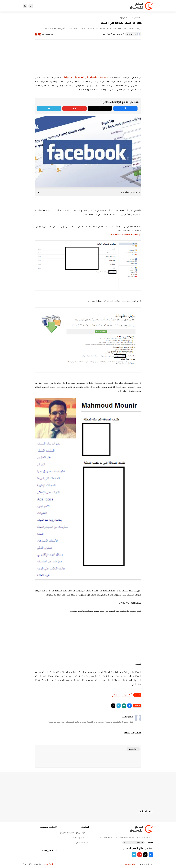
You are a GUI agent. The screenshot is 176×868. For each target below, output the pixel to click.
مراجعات (49, 6)
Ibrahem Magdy (48, 864)
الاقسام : (150, 843)
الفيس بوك (124, 18)
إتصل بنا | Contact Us (80, 838)
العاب (71, 6)
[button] (129, 706)
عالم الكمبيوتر (130, 864)
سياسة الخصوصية (81, 843)
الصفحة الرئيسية (136, 18)
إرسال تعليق (133, 749)
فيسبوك (94, 6)
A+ (40, 34)
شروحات (116, 695)
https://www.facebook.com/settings (125, 234)
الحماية (86, 6)
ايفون (56, 6)
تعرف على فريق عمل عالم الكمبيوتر (74, 833)
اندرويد (64, 6)
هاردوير (41, 6)
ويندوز (111, 6)
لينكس (78, 6)
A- (36, 34)
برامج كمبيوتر (121, 6)
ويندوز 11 (103, 6)
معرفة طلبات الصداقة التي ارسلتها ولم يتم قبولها (86, 77)
